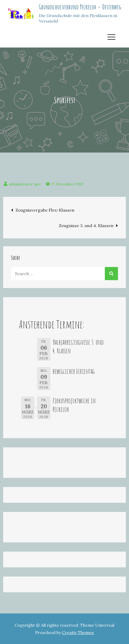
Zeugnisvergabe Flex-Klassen (45, 210)
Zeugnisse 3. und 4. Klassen (86, 226)
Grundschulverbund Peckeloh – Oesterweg (80, 7)
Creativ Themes (78, 632)
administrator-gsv (25, 184)
